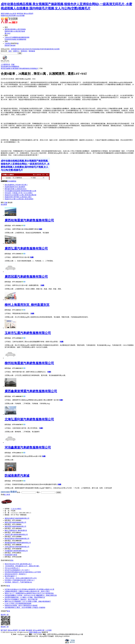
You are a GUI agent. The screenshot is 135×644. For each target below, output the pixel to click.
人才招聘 (48, 630)
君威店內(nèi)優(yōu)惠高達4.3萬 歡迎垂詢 (19, 199)
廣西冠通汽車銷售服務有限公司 (26, 277)
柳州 (16, 49)
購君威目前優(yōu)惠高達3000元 (16, 189)
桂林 (36, 49)
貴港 (52, 49)
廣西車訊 (8, 29)
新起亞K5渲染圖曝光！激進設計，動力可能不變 (21, 599)
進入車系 (7, 495)
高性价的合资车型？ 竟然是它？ (16, 574)
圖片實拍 (19, 68)
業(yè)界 (17, 29)
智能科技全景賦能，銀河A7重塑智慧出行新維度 (21, 605)
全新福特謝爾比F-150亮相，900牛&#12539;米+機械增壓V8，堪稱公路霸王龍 (31, 595)
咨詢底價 (4, 66)
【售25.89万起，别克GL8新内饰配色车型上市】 (21, 578)
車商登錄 (20, 14)
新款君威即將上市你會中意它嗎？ (16, 185)
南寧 (13, 49)
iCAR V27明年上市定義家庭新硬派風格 (18, 603)
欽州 (40, 49)
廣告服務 (29, 630)
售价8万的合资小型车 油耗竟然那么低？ (18, 564)
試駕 (19, 31)
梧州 (19, 49)
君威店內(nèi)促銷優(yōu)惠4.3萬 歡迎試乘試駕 (21, 195)
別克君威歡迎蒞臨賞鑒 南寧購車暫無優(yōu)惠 (20, 191)
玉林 (23, 49)
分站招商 (56, 49)
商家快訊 (8, 31)
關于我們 (4, 630)
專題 (25, 39)
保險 (24, 29)
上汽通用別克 (5, 64)
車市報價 (12, 39)
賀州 (43, 49)
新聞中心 (16, 51)
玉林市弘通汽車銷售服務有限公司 (28, 333)
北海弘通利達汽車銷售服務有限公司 (29, 419)
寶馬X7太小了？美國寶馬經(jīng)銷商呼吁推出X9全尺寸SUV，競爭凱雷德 (29, 593)
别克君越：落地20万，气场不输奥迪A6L (18, 582)
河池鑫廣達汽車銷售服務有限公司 (28, 447)
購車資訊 (24, 51)
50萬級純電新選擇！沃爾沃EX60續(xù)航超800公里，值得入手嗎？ (27, 591)
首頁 (10, 51)
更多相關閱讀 (12, 181)
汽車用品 (8, 43)
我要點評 (35, 68)
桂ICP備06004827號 (31, 636)
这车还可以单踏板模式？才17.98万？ (17, 570)
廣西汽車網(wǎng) (35, 632)
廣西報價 (26, 68)
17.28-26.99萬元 (16, 509)
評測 (21, 29)
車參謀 (19, 37)
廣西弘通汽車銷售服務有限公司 (26, 248)
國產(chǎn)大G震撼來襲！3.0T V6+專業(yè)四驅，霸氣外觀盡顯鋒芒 (28, 601)
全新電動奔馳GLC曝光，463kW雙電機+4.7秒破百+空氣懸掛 (25, 608)
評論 (22, 31)
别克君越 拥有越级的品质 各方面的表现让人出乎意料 (23, 572)
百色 (30, 49)
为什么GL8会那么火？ (12, 568)
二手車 (40, 68)
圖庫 (23, 37)
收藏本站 (4, 16)
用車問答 (14, 43)
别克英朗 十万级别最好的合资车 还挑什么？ (20, 580)
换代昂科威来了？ (11, 576)
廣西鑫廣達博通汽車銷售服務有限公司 (31, 391)
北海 (26, 49)
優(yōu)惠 (14, 31)
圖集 (22, 39)
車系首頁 (4, 68)
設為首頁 (10, 16)
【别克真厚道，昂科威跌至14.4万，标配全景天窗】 (22, 566)
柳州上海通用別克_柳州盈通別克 (27, 305)
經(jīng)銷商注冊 (39, 630)
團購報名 (16, 66)
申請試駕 (10, 66)
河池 (33, 49)
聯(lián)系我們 (29, 14)
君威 (13, 64)
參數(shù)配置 (12, 68)
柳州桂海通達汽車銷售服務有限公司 (29, 363)
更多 (12, 560)
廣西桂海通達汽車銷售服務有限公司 (29, 220)
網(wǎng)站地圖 (19, 16)
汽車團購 (14, 37)
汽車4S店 (8, 37)
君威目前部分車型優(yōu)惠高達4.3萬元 (18, 197)
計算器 (18, 39)
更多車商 (4, 205)
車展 (26, 37)
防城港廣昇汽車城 (17, 476)
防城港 (47, 49)
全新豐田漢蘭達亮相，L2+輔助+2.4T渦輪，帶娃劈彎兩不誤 (25, 597)
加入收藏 (22, 630)
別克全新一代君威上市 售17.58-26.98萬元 (19, 193)
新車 (12, 29)
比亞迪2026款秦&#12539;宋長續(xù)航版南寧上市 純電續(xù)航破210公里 (29, 589)
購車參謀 (32, 51)
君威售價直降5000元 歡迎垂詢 (15, 187)
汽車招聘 (12, 45)
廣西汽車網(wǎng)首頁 (8, 14)
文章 (30, 68)
